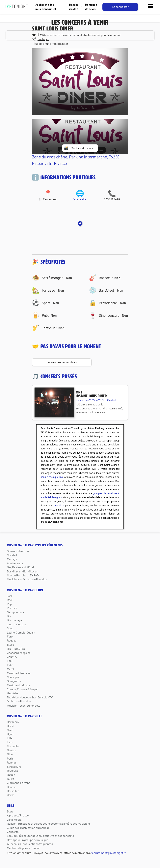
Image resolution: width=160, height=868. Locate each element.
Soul (10, 629)
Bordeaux (13, 722)
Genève (12, 787)
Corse (11, 795)
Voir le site (80, 196)
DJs (9, 616)
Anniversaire (15, 563)
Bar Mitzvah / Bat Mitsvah (22, 572)
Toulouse (13, 771)
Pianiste (12, 608)
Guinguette (14, 681)
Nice (10, 755)
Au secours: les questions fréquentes (30, 844)
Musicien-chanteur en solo (24, 706)
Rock (10, 600)
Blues (11, 645)
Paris (10, 759)
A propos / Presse (18, 816)
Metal (10, 669)
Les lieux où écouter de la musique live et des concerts (40, 836)
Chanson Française (19, 653)
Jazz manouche (16, 625)
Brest (10, 726)
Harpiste (12, 693)
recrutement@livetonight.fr (108, 853)
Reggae (12, 641)
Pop (9, 604)
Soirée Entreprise (18, 551)
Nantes (11, 751)
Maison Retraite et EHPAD (23, 576)
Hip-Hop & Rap (16, 649)
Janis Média (14, 820)
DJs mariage (15, 620)
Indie (10, 665)
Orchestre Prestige (19, 702)
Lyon (10, 742)
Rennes (12, 763)
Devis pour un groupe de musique (28, 840)
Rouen (11, 775)
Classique (13, 677)
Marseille (13, 747)
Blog (10, 812)
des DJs (59, 506)
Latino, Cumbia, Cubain (21, 633)
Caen (10, 730)
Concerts (13, 832)
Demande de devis (91, 7)
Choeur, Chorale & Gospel (23, 689)
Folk (10, 661)
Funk (10, 637)
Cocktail (12, 555)
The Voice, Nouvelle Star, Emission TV (30, 698)
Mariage (12, 559)
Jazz (10, 596)
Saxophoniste (16, 612)
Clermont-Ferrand (19, 783)
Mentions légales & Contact (24, 848)
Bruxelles (13, 791)
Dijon (10, 734)
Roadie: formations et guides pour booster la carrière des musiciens (49, 824)
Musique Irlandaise (19, 673)
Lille (10, 738)
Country (12, 657)
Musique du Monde (19, 685)
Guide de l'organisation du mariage (28, 828)
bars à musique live (52, 477)
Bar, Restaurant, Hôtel (20, 567)
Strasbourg (14, 767)
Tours (10, 779)
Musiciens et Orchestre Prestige (27, 580)
